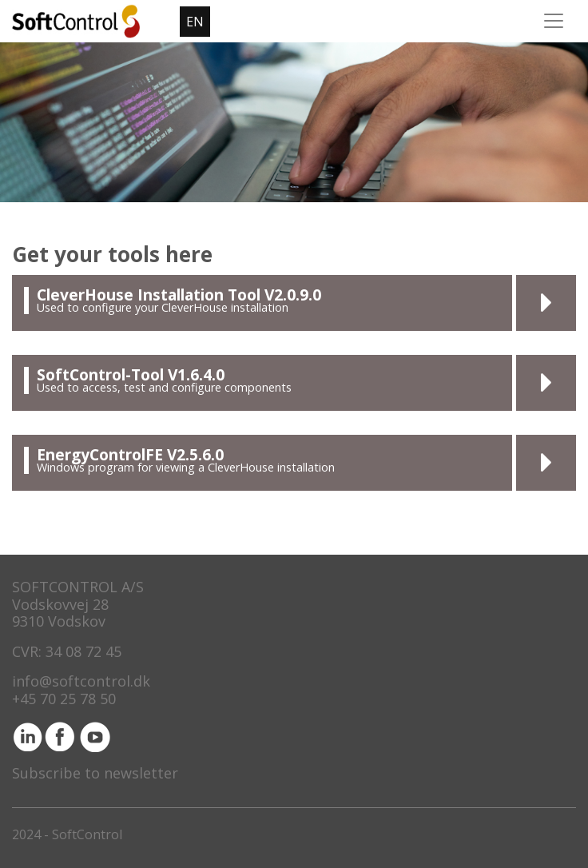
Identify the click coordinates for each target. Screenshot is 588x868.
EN (195, 22)
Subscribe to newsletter (95, 773)
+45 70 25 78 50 (64, 699)
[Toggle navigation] (554, 21)
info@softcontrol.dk (81, 681)
